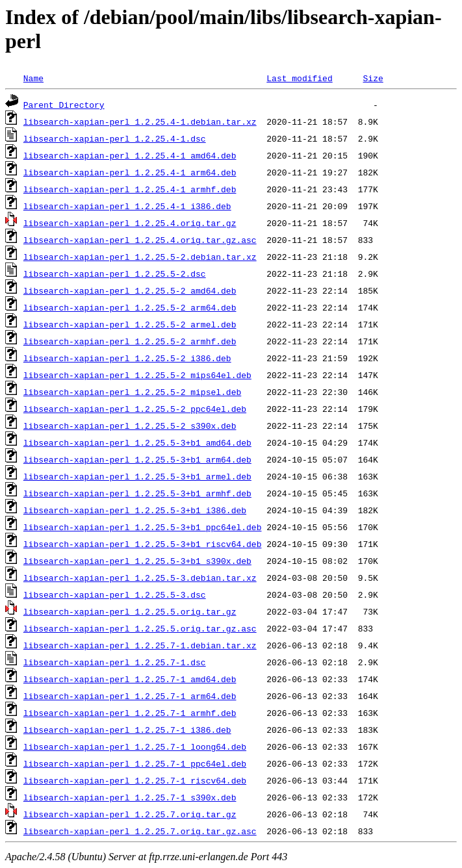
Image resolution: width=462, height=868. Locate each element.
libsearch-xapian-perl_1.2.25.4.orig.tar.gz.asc (140, 240)
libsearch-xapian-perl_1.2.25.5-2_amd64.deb (130, 290)
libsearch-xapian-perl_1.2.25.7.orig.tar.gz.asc (140, 831)
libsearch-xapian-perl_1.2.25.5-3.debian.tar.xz (140, 578)
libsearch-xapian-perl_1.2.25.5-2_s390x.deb (130, 426)
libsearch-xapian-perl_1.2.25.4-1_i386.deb (127, 206)
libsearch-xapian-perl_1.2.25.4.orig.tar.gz (130, 223)
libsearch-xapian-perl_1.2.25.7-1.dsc (115, 662)
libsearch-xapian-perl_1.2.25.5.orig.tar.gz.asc (140, 628)
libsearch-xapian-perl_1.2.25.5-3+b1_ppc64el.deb (143, 527)
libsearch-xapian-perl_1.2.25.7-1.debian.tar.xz (140, 645)
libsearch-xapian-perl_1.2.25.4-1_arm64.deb (130, 172)
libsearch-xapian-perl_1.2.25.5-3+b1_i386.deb (135, 510)
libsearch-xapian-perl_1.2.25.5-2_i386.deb (127, 358)
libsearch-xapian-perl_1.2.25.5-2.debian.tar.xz (140, 257)
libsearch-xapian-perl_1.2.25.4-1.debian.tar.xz (140, 121)
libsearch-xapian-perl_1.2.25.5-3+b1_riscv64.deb (143, 544)
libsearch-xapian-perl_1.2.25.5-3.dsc (115, 594)
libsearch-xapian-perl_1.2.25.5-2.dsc (115, 274)
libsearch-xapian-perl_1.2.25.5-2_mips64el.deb (137, 375)
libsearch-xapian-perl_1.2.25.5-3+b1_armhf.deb (137, 493)
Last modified (299, 78)
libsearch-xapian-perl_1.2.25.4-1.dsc (115, 138)
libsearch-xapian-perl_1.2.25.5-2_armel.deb (130, 324)
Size (373, 78)
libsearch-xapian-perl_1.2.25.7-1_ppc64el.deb (135, 763)
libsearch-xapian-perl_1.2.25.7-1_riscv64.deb (135, 780)
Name (33, 78)
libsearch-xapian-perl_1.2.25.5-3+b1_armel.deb (137, 476)
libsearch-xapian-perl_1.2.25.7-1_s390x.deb (130, 797)
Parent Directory (64, 105)
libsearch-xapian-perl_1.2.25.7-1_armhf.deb (130, 713)
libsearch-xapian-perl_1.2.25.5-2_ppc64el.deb (135, 409)
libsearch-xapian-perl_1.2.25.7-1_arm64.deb (130, 696)
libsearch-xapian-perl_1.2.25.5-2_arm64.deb (130, 307)
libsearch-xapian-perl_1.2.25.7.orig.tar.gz (130, 814)
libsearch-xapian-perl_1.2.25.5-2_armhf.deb (130, 341)
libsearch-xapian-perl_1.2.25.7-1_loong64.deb (135, 747)
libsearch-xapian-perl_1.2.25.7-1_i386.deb (127, 730)
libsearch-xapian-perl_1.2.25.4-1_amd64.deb (130, 155)
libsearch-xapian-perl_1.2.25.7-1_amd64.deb (130, 679)
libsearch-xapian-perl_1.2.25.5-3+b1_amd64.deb (137, 442)
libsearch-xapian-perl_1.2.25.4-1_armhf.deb (130, 189)
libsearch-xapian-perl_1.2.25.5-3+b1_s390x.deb (137, 561)
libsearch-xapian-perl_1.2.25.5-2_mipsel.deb (132, 392)
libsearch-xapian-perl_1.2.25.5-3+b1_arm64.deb (137, 459)
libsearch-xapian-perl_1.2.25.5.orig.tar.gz (130, 611)
